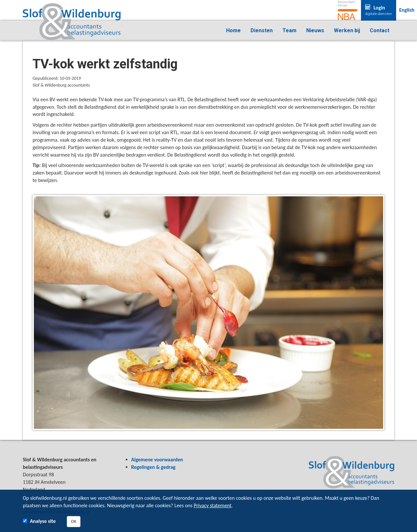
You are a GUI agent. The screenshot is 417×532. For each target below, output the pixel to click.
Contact (380, 30)
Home (233, 30)
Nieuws (315, 30)
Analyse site (43, 521)
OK (74, 521)
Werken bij (347, 30)
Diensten (262, 30)
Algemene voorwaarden (157, 460)
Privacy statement (212, 505)
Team (289, 30)
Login (379, 10)
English (407, 10)
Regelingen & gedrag (153, 467)
